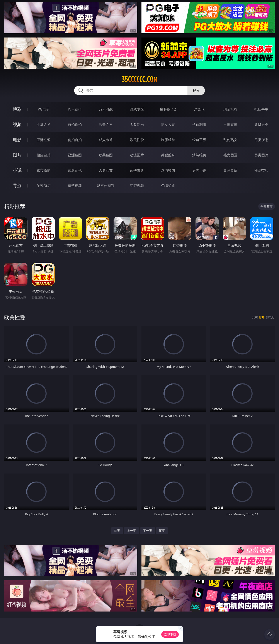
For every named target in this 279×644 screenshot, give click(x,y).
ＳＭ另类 (261, 124)
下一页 (148, 531)
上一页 (131, 531)
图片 (17, 155)
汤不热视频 (106, 186)
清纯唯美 (199, 155)
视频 (17, 124)
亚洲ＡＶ (44, 124)
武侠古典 (137, 170)
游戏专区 (137, 109)
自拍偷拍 (75, 124)
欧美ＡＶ (106, 124)
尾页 (162, 531)
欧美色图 (106, 155)
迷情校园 (168, 170)
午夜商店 (44, 186)
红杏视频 (137, 186)
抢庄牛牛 (261, 109)
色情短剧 (168, 186)
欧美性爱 (137, 140)
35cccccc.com (139, 79)
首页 (117, 531)
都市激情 (44, 170)
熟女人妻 (168, 124)
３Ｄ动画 (137, 124)
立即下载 (170, 634)
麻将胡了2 (168, 109)
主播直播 (230, 124)
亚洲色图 (75, 155)
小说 (17, 170)
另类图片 (261, 155)
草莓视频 (75, 186)
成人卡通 (106, 140)
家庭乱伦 (75, 170)
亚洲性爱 (44, 140)
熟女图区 (230, 155)
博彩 (17, 109)
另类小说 (199, 170)
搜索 (196, 90)
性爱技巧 (261, 170)
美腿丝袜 (168, 155)
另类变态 (261, 140)
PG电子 (43, 109)
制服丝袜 (168, 140)
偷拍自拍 (75, 140)
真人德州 (75, 109)
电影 (17, 140)
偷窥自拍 (44, 155)
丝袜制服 (199, 124)
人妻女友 (106, 170)
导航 (17, 185)
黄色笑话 (230, 170)
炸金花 (199, 109)
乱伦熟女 (230, 140)
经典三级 (199, 140)
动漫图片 (137, 155)
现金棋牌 (230, 109)
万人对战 (106, 109)
